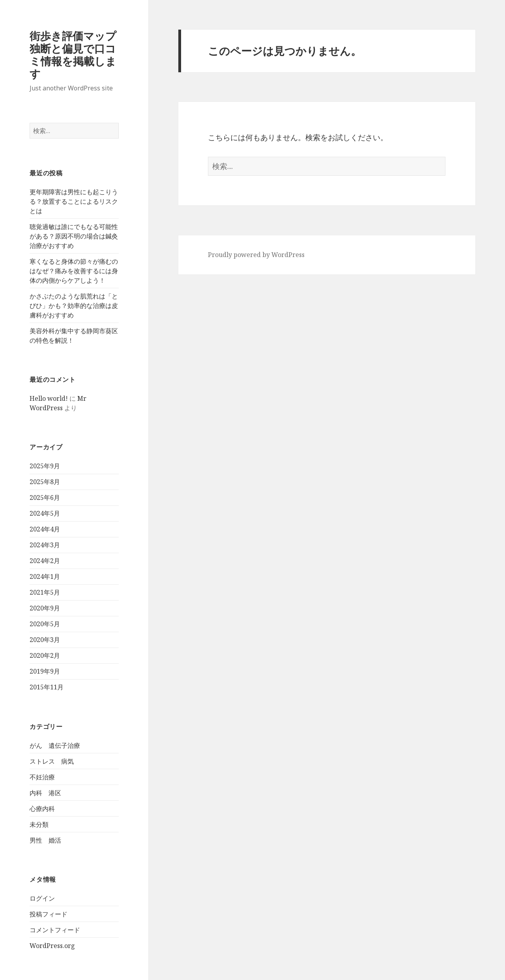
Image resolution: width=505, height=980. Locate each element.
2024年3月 (45, 545)
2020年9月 (45, 608)
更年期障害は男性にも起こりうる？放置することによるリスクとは (74, 201)
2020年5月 (45, 624)
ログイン (42, 898)
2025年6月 (45, 498)
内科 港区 (45, 793)
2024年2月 (45, 561)
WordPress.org (52, 946)
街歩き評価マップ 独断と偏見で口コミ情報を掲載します (78, 55)
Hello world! (49, 398)
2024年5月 (45, 513)
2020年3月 (45, 640)
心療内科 (42, 809)
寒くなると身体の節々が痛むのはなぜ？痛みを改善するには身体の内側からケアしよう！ (74, 271)
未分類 (39, 824)
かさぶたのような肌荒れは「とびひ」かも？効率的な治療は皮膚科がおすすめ (74, 306)
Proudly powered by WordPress (256, 255)
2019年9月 (45, 671)
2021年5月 (45, 592)
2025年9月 (45, 466)
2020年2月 (45, 655)
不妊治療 (42, 777)
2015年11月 (47, 687)
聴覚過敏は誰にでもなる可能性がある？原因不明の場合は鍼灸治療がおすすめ (74, 236)
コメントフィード (55, 930)
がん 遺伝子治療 (55, 745)
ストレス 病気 (52, 761)
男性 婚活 (45, 840)
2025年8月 (45, 482)
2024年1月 (45, 576)
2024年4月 (45, 529)
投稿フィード (49, 914)
